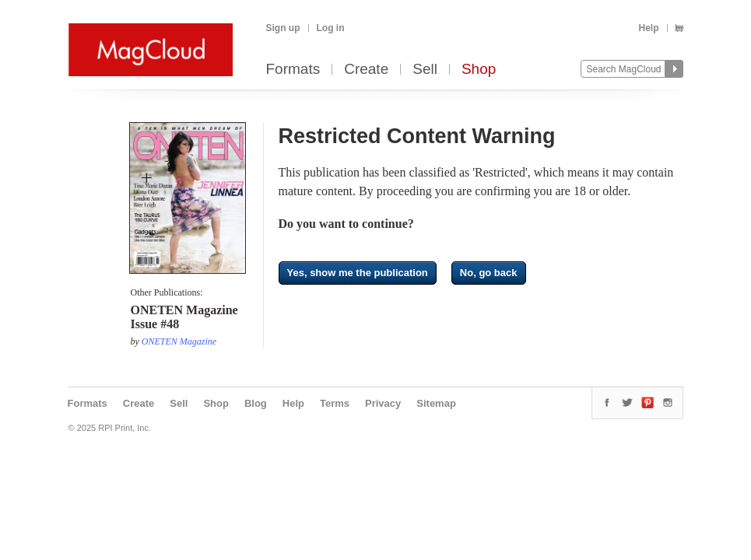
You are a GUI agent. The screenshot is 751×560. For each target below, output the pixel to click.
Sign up (283, 28)
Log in (331, 28)
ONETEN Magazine (179, 341)
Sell (425, 70)
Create (366, 70)
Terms (335, 403)
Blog (256, 403)
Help (648, 28)
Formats (293, 70)
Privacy (383, 403)
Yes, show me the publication (358, 273)
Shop (479, 70)
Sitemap (436, 403)
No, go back (489, 273)
